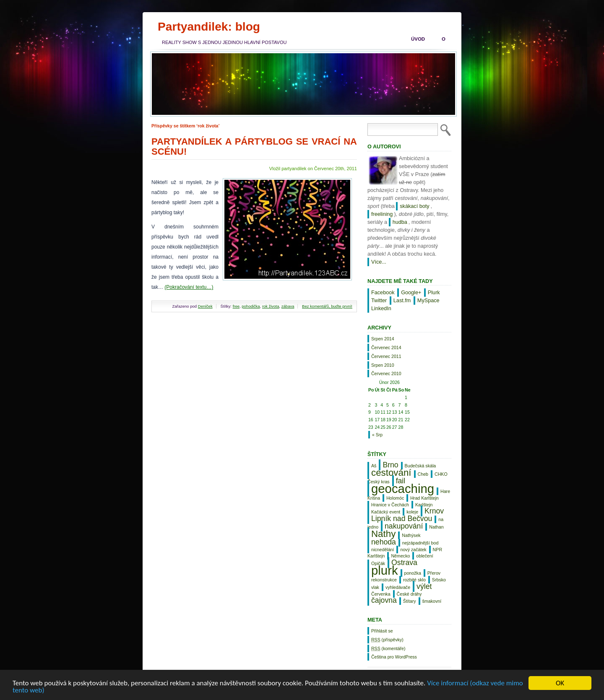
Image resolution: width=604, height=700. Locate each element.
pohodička (251, 306)
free (236, 306)
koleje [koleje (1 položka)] (412, 512)
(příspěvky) (387, 640)
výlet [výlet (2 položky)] (424, 586)
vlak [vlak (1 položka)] (375, 587)
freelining (382, 214)
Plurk (434, 293)
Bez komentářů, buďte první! (327, 306)
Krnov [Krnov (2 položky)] (434, 511)
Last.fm (402, 301)
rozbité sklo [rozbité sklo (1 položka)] (414, 580)
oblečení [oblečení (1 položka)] (424, 556)
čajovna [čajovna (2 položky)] (384, 600)
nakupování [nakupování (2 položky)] (404, 526)
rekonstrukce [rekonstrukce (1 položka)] (384, 580)
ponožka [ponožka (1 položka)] (413, 573)
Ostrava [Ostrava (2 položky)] (404, 563)
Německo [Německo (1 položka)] (400, 556)
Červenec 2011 (386, 356)
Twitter (379, 301)
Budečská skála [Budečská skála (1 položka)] (420, 466)
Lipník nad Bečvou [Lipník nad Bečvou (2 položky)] (402, 519)
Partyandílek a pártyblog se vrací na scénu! (254, 146)
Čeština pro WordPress (394, 657)
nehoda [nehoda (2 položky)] (384, 542)
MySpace (428, 301)
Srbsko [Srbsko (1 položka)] (439, 580)
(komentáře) (388, 648)
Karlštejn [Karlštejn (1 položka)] (424, 505)
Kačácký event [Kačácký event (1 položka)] (386, 512)
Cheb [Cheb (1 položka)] (423, 474)
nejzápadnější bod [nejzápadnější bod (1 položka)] (420, 543)
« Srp (377, 435)
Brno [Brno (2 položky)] (390, 465)
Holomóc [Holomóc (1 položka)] (395, 498)
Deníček (205, 306)
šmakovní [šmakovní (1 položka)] (432, 601)
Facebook (383, 293)
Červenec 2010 (386, 373)
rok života (271, 306)
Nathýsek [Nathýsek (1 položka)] (411, 535)
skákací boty (414, 206)
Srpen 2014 (383, 339)
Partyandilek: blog (209, 26)
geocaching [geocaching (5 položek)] (403, 489)
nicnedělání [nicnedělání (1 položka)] (383, 550)
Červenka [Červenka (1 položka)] (381, 594)
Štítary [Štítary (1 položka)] (410, 601)
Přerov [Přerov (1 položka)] (434, 573)
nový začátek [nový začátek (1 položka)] (413, 550)
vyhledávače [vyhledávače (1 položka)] (398, 587)
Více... (379, 262)
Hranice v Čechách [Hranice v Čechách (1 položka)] (390, 505)
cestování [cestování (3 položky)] (391, 473)
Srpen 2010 (383, 365)
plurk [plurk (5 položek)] (385, 570)
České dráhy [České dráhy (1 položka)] (409, 594)
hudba (400, 222)
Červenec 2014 (386, 347)
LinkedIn (381, 309)
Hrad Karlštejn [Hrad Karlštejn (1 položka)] (424, 498)
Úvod (418, 39)
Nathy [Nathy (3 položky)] (383, 534)
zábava (288, 306)
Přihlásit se (382, 631)
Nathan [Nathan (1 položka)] (436, 527)
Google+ (411, 293)
